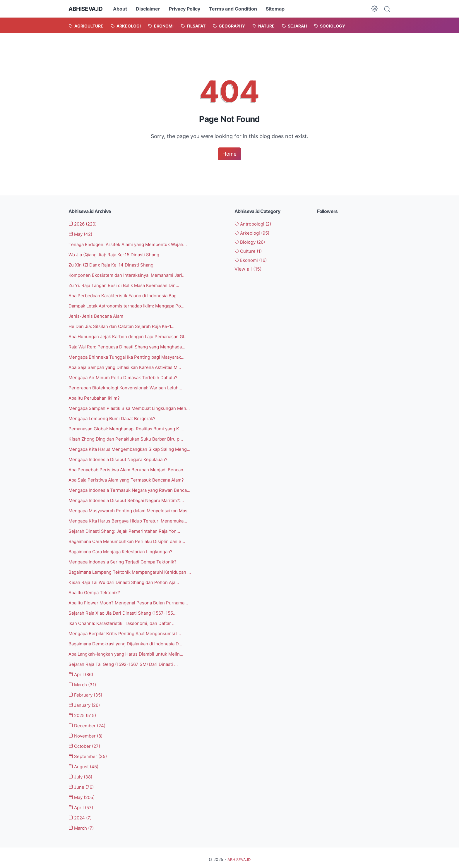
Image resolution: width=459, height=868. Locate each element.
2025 (84, 713)
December (88, 723)
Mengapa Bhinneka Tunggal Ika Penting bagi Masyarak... (131, 356)
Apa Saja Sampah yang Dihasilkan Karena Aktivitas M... (129, 367)
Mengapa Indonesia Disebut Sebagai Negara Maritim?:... (130, 499)
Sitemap (278, 9)
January (86, 702)
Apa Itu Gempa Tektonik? (96, 590)
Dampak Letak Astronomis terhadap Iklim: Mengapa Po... (131, 305)
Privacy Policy (187, 9)
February (87, 692)
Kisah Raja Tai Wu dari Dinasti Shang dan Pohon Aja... (128, 580)
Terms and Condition (235, 9)
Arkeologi (254, 233)
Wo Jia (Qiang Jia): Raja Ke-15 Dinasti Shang (118, 255)
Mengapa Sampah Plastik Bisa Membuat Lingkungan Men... (133, 407)
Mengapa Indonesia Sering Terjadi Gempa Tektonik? (126, 560)
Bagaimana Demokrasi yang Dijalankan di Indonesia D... (130, 641)
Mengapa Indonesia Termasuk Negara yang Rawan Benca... (134, 489)
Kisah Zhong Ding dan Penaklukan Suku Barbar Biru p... (129, 438)
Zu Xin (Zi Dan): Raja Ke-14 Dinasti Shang (114, 265)
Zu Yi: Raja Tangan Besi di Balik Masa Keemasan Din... (128, 285)
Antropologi (255, 224)
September (89, 753)
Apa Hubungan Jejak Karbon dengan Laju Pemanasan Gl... (132, 336)
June (82, 784)
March (83, 682)
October (86, 743)
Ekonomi (252, 260)
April (82, 672)
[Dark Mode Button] (374, 9)
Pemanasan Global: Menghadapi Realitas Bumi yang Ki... (130, 428)
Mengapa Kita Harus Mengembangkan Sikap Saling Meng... (134, 448)
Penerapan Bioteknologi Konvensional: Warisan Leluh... (128, 387)
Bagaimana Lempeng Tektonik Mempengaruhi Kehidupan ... (134, 570)
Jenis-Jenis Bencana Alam (97, 316)
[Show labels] (248, 269)
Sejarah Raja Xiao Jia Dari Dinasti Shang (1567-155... (126, 611)
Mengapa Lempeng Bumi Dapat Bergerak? (115, 417)
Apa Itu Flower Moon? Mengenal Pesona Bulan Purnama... (132, 601)
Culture (249, 251)
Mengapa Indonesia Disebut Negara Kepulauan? (121, 458)
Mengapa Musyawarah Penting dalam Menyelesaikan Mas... (134, 509)
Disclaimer (150, 9)
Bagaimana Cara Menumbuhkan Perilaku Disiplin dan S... (131, 539)
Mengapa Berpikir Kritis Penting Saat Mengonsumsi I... (128, 631)
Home (229, 154)
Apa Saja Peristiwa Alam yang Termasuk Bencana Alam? (131, 479)
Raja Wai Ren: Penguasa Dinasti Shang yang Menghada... (131, 346)
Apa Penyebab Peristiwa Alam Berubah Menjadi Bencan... (131, 468)
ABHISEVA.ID (87, 9)
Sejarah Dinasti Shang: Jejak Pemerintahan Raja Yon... (128, 530)
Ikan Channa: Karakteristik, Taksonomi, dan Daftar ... (126, 621)
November (87, 733)
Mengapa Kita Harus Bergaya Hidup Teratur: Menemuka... (132, 519)
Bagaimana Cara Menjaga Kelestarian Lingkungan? (124, 550)
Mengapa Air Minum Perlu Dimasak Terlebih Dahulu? (126, 377)
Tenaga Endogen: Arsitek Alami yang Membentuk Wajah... (132, 244)
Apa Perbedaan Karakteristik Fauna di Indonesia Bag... (128, 295)
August (85, 764)
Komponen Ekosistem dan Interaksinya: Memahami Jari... (131, 275)
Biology (251, 242)
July (82, 774)
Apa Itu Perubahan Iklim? (96, 397)
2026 (84, 224)
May (82, 234)
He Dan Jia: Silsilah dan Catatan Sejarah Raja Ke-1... (125, 326)
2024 (81, 814)
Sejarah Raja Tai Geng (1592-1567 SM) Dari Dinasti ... (127, 662)
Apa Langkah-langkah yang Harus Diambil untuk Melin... (130, 652)
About (122, 9)
